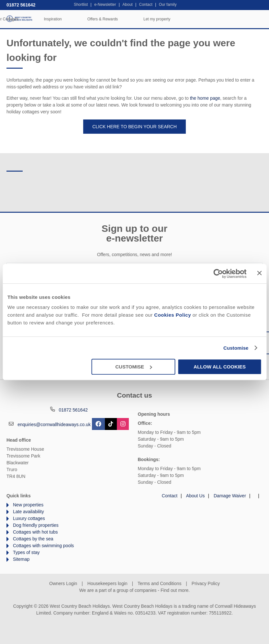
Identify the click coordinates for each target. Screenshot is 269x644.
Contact (170, 496)
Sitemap (21, 559)
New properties (28, 505)
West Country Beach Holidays (19, 19)
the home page (205, 98)
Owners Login (63, 583)
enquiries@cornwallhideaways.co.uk (54, 424)
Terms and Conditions (159, 583)
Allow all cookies (220, 367)
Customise (236, 348)
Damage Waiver (230, 496)
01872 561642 (21, 5)
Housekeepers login (107, 583)
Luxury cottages (29, 518)
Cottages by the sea (33, 539)
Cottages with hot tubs (35, 532)
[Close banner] (259, 273)
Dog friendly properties (36, 525)
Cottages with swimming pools (43, 546)
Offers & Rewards (188, 19)
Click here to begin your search (134, 127)
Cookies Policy (173, 315)
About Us (196, 496)
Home (50, 19)
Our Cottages (92, 19)
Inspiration (139, 19)
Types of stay (26, 552)
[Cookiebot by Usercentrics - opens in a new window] (218, 274)
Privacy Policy (206, 583)
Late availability (28, 512)
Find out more (174, 590)
